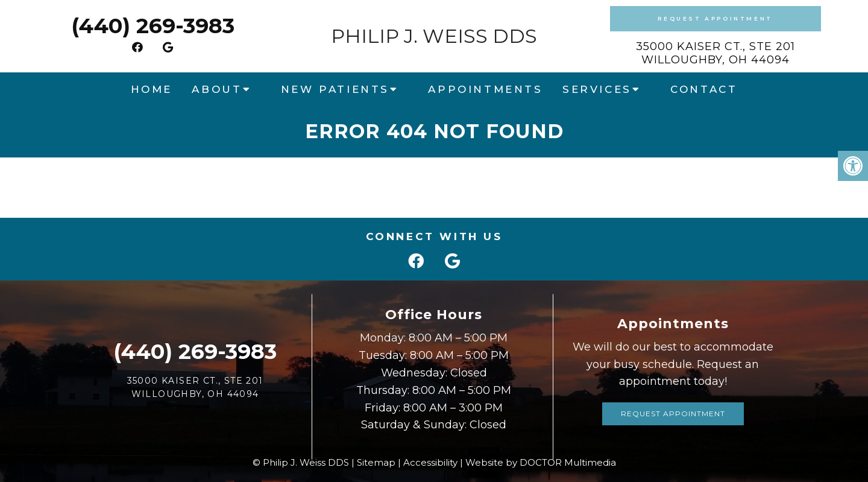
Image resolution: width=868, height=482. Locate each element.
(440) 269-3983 (153, 26)
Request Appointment (715, 18)
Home (152, 89)
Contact (704, 89)
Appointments (485, 89)
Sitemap (376, 462)
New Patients (335, 89)
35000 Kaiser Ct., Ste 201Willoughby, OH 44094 (715, 53)
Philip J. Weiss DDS (434, 36)
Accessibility (430, 462)
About (217, 89)
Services (597, 89)
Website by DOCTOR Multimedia (541, 462)
